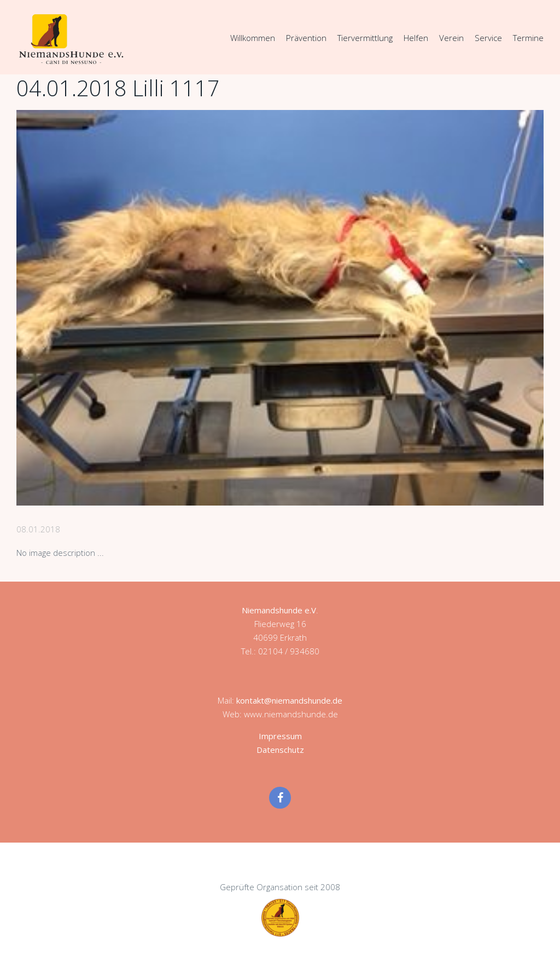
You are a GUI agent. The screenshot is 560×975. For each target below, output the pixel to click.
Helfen (416, 38)
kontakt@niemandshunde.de (289, 700)
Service (488, 38)
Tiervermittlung (365, 38)
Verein (451, 38)
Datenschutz (280, 750)
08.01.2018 (38, 529)
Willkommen (253, 38)
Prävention (306, 38)
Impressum (280, 736)
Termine (528, 38)
